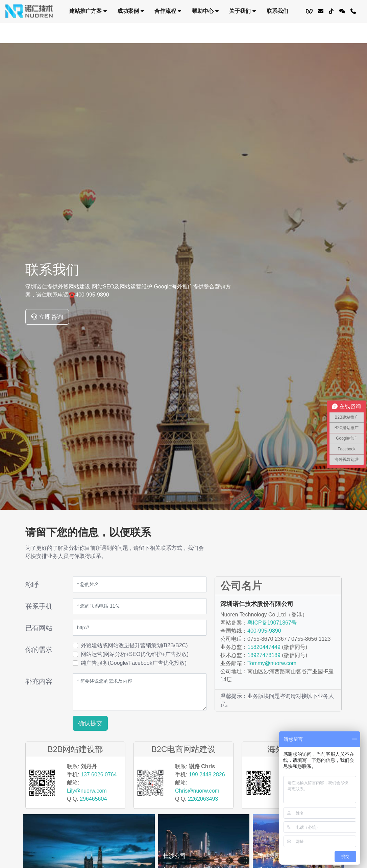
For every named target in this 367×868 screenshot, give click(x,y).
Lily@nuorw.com (87, 791)
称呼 (32, 585)
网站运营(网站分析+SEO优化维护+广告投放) (135, 654)
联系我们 (277, 11)
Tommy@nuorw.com (272, 663)
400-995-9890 (264, 631)
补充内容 (39, 681)
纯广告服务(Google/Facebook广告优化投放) (134, 663)
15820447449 (264, 647)
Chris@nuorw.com (197, 791)
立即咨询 (47, 317)
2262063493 (203, 799)
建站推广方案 (88, 11)
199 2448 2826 (207, 775)
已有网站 (39, 628)
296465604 (93, 799)
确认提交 (90, 723)
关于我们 (242, 11)
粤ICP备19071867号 (272, 623)
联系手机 (39, 606)
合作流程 (168, 11)
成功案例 (130, 11)
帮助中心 (205, 11)
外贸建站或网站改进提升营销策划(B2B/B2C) (134, 645)
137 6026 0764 (99, 775)
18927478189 (264, 655)
